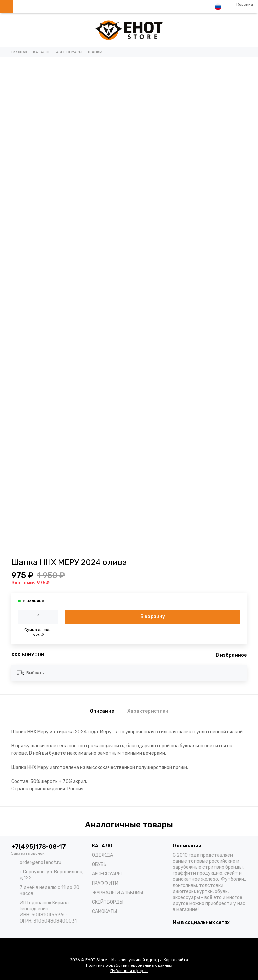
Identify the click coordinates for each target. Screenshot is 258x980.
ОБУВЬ (99, 865)
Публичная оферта (129, 971)
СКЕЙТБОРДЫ (108, 902)
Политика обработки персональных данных (129, 965)
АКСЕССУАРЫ (107, 874)
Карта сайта (176, 960)
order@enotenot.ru (41, 863)
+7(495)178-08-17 (39, 847)
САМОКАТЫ (104, 912)
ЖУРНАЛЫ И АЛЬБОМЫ (118, 893)
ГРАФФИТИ (105, 883)
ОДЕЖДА (102, 855)
